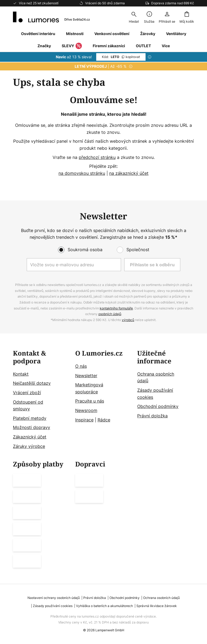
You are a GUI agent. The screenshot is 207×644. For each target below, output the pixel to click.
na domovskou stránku (82, 173)
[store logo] (51, 17)
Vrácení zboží (27, 393)
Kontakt (21, 374)
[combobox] (134, 17)
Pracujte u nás (90, 401)
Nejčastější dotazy (32, 383)
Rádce (104, 420)
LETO (121, 57)
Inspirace (84, 420)
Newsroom (86, 410)
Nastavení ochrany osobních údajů (54, 598)
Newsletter (86, 376)
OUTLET (143, 46)
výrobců (128, 320)
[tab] (41, 400)
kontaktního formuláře (116, 308)
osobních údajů (110, 314)
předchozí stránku (97, 157)
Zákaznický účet (30, 437)
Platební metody (30, 418)
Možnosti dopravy (32, 428)
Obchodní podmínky (158, 406)
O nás (81, 366)
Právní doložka (152, 416)
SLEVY (72, 46)
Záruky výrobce (29, 446)
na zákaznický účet (129, 173)
